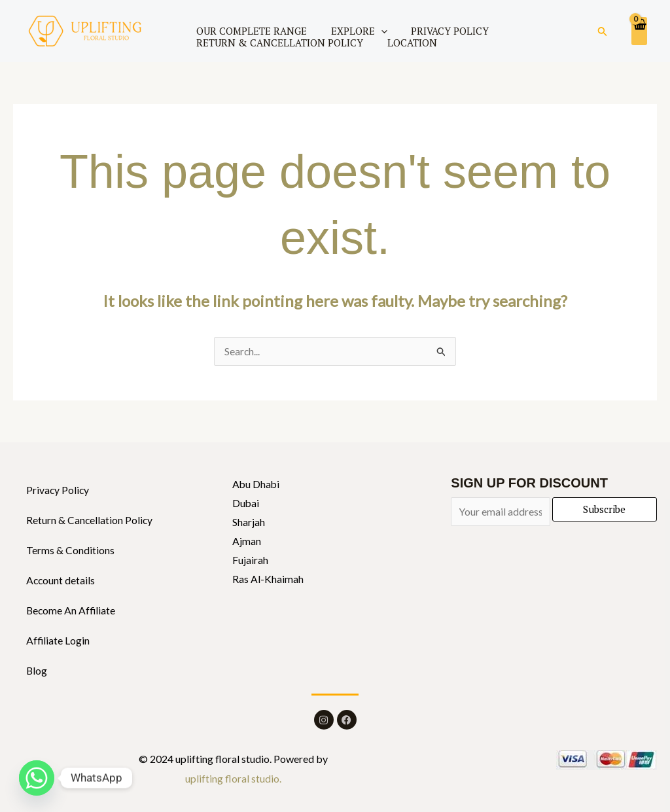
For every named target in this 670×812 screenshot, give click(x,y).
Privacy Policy (58, 490)
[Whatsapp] (37, 778)
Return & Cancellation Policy (90, 521)
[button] (603, 31)
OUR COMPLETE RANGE (249, 31)
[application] (372, 31)
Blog (37, 671)
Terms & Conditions (70, 551)
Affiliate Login (58, 641)
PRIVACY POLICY (435, 31)
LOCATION (403, 43)
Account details (61, 581)
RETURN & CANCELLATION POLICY (277, 43)
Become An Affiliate (72, 611)
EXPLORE (350, 31)
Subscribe (604, 510)
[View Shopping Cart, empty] (639, 31)
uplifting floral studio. (233, 779)
